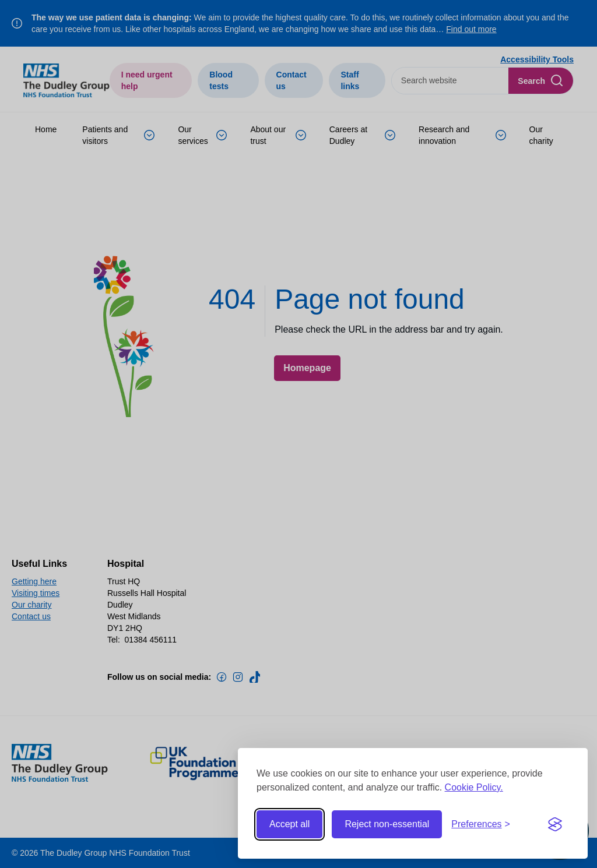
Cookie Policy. (474, 787)
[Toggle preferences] (481, 824)
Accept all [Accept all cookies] (289, 824)
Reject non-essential (387, 824)
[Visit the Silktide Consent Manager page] (555, 824)
